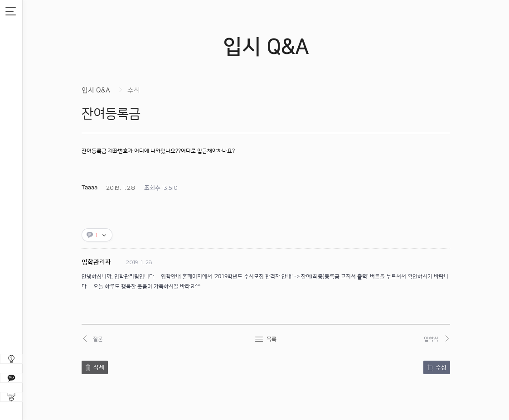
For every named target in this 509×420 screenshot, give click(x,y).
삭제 (99, 367)
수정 (441, 367)
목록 (271, 339)
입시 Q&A (96, 90)
